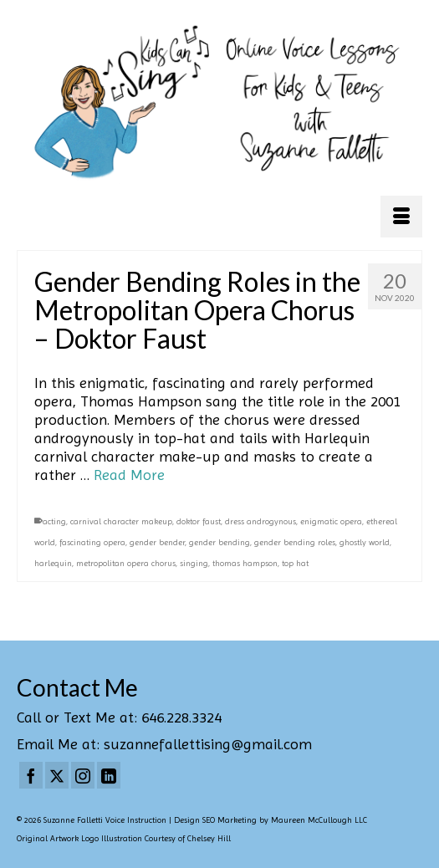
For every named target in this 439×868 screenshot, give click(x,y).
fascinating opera (92, 542)
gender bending (219, 542)
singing (194, 563)
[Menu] (401, 217)
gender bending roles (295, 542)
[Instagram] (83, 775)
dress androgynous (260, 521)
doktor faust (199, 521)
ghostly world (365, 542)
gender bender (157, 542)
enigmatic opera (331, 521)
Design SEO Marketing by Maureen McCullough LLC (271, 820)
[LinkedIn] (109, 775)
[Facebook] (31, 775)
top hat (295, 563)
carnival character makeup (121, 521)
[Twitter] (57, 775)
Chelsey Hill (209, 838)
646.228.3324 (181, 717)
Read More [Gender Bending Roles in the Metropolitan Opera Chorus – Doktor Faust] (129, 475)
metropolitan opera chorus (126, 563)
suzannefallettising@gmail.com (208, 744)
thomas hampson (245, 563)
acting (54, 521)
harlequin (53, 563)
